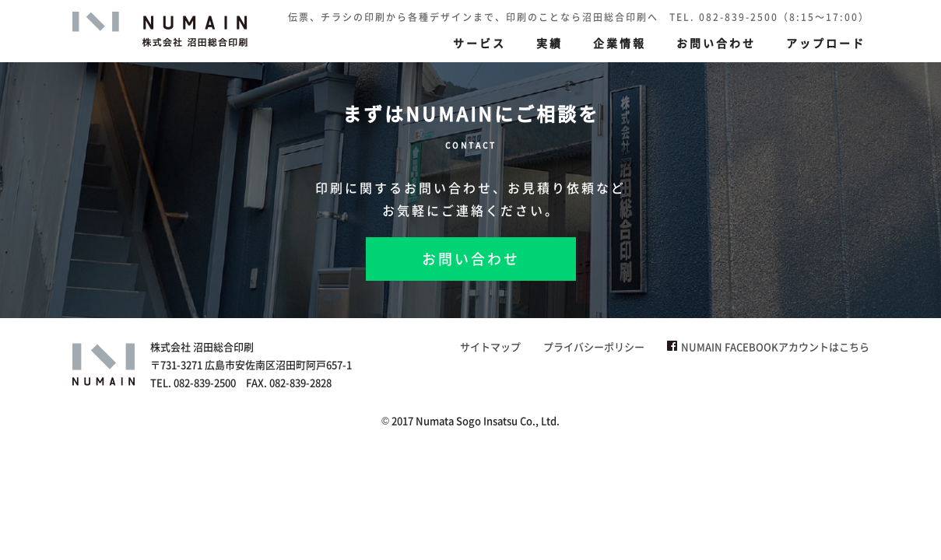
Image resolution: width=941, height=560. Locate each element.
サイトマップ (490, 346)
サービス (479, 43)
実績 (550, 43)
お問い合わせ (716, 43)
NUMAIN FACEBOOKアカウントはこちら (768, 346)
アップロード (826, 43)
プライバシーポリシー (594, 346)
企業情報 (620, 43)
